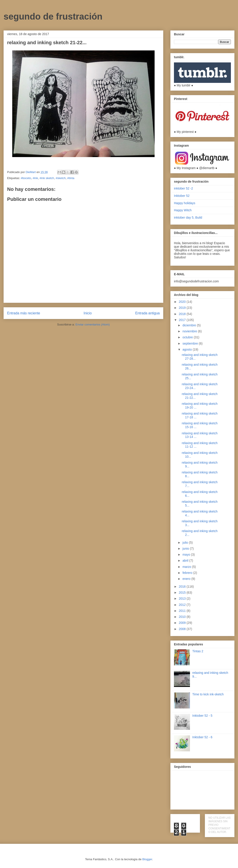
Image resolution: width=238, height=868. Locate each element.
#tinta (71, 178)
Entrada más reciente (24, 313)
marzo (187, 567)
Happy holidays (185, 203)
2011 (183, 611)
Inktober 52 (182, 196)
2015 (183, 593)
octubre (188, 337)
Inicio (88, 313)
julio (186, 543)
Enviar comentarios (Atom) (93, 324)
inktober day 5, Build (188, 217)
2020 (183, 302)
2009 (183, 623)
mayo (187, 555)
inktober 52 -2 (184, 188)
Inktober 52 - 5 (202, 716)
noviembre (190, 331)
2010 (183, 617)
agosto (188, 349)
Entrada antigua (147, 313)
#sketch (61, 178)
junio (186, 549)
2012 (183, 605)
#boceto (26, 178)
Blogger (147, 859)
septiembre (191, 343)
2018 (183, 314)
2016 (183, 587)
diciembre (190, 325)
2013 (183, 599)
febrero (188, 573)
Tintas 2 (198, 651)
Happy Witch (183, 210)
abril (186, 561)
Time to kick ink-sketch (208, 694)
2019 (183, 308)
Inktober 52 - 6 (202, 737)
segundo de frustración (53, 16)
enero (187, 579)
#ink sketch (47, 178)
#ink (35, 178)
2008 (183, 629)
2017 (183, 320)
